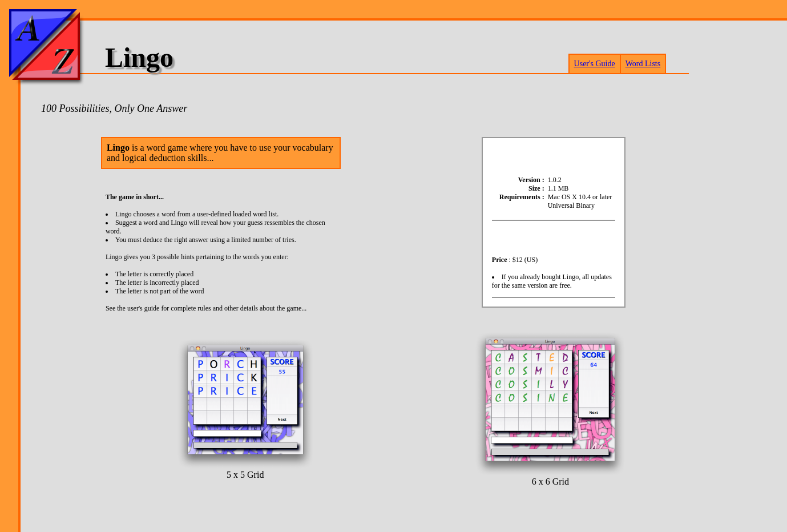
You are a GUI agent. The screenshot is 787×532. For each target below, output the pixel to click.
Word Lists (643, 64)
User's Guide (595, 64)
